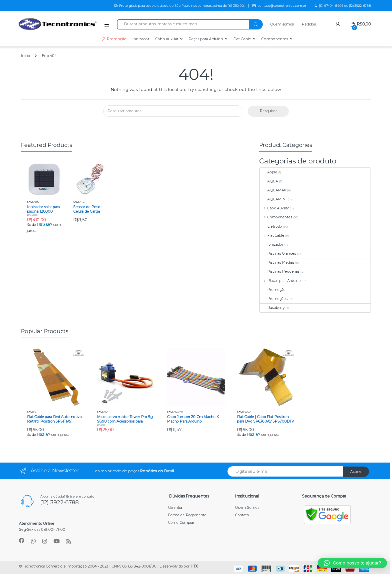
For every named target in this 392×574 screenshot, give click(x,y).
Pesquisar (268, 111)
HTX (194, 566)
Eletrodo (271, 226)
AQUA (269, 181)
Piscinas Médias (277, 262)
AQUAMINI (273, 199)
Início (25, 56)
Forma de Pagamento (187, 515)
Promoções (274, 299)
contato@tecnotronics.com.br (279, 6)
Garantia (175, 508)
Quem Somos (247, 508)
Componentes (274, 39)
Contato (242, 515)
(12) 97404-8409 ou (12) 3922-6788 (342, 6)
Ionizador (141, 39)
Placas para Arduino (280, 281)
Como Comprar (181, 523)
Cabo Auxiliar (167, 39)
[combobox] (183, 24)
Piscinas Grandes (278, 253)
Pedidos (309, 24)
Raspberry (272, 308)
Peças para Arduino (206, 39)
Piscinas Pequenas (280, 271)
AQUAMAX (273, 190)
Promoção (113, 39)
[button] (352, 563)
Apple (268, 172)
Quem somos (282, 24)
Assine (356, 472)
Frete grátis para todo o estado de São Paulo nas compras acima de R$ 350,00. (179, 6)
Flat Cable (242, 39)
